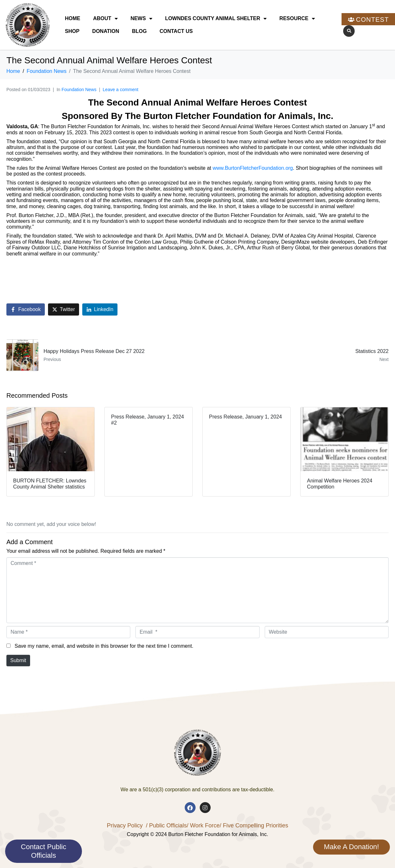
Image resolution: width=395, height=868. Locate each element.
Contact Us (176, 31)
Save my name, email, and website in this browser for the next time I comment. (104, 646)
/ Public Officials (166, 825)
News (141, 19)
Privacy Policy (125, 825)
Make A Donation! (351, 847)
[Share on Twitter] (64, 310)
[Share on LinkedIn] (100, 310)
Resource (297, 19)
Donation (106, 31)
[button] (349, 31)
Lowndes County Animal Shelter (216, 19)
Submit (18, 660)
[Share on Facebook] (26, 310)
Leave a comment (121, 90)
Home (73, 18)
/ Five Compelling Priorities (254, 825)
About (105, 19)
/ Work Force (203, 825)
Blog (139, 31)
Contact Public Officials (44, 851)
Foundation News (79, 90)
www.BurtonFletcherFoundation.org (253, 168)
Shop (72, 31)
